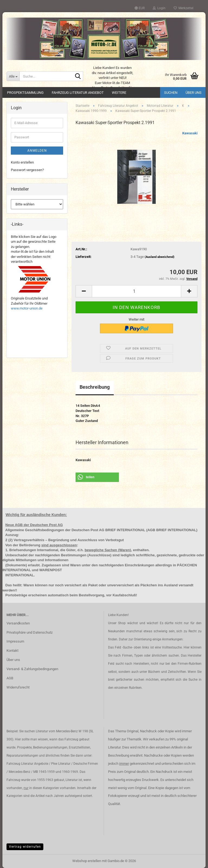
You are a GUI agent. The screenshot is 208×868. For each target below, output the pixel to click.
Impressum (15, 641)
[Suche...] (13, 76)
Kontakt (12, 651)
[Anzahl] (136, 291)
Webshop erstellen (87, 861)
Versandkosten (18, 623)
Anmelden (37, 151)
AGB (10, 678)
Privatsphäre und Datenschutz (30, 632)
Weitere (119, 93)
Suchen (171, 93)
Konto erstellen (22, 162)
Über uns (194, 93)
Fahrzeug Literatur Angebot (78, 93)
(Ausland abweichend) (160, 257)
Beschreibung (95, 387)
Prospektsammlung (25, 93)
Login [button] (159, 8)
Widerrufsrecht (18, 687)
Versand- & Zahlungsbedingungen (32, 669)
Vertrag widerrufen (25, 847)
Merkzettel (183, 8)
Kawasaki (190, 133)
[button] (140, 8)
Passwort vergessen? (27, 170)
